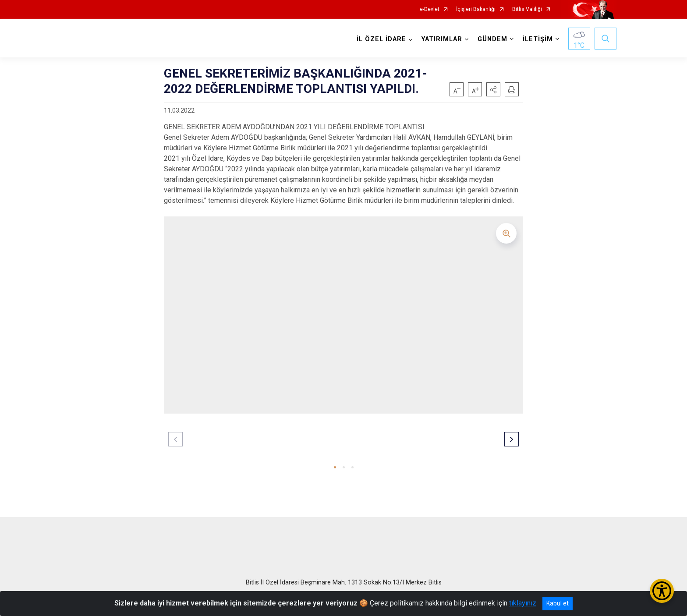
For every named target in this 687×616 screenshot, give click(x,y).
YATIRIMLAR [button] (442, 39)
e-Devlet (430, 9)
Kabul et (558, 603)
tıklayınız (523, 603)
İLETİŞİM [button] (538, 39)
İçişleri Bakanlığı (476, 9)
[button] (493, 89)
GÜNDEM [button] (492, 39)
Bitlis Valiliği (527, 9)
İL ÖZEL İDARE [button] (381, 39)
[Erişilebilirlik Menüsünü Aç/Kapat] (662, 591)
